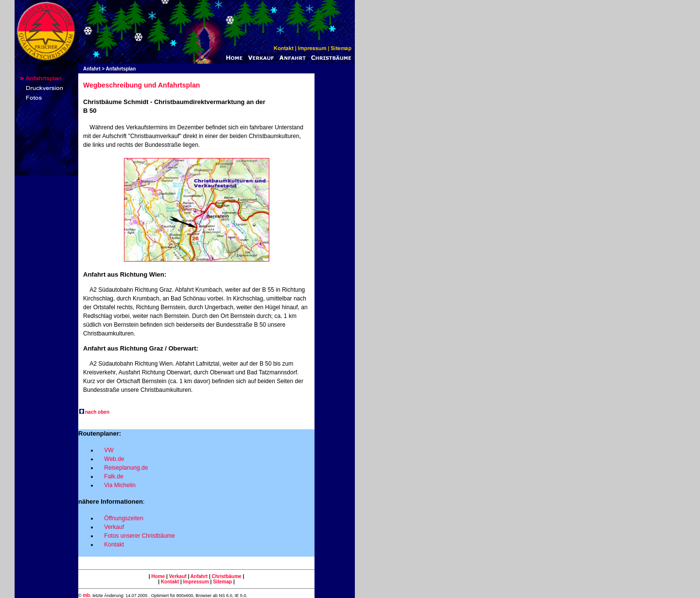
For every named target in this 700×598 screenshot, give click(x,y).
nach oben (97, 412)
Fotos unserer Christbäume (139, 536)
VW (109, 450)
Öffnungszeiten (124, 518)
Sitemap (222, 582)
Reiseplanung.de (126, 468)
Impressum (196, 582)
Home (158, 576)
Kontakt (114, 545)
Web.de (114, 459)
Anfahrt (198, 576)
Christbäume (227, 576)
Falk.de (114, 476)
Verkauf (114, 527)
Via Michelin (120, 485)
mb (86, 595)
